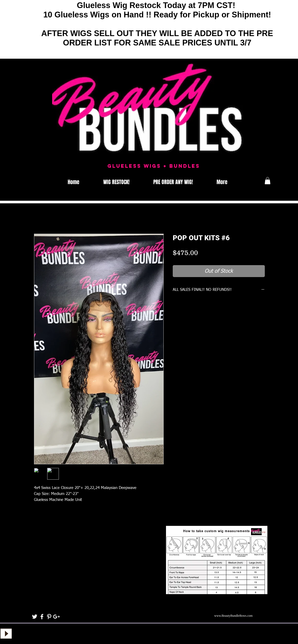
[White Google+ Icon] (56, 617)
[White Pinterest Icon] (49, 617)
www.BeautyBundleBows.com (233, 616)
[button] (268, 181)
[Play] (6, 634)
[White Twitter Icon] (35, 617)
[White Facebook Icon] (42, 617)
